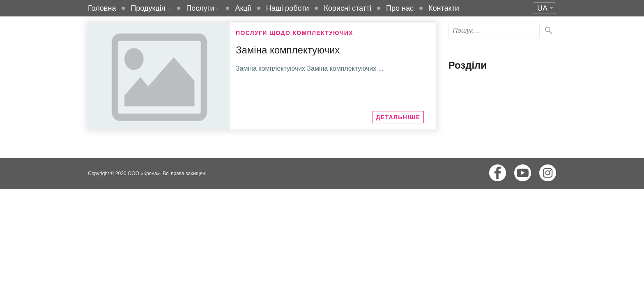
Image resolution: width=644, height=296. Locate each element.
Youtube (523, 173)
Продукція (148, 8)
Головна (102, 8)
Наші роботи (288, 8)
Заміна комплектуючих (288, 50)
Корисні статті (347, 8)
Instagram (548, 173)
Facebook (498, 173)
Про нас (400, 8)
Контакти (444, 8)
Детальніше (398, 117)
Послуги (200, 8)
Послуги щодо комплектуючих (294, 33)
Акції (243, 8)
